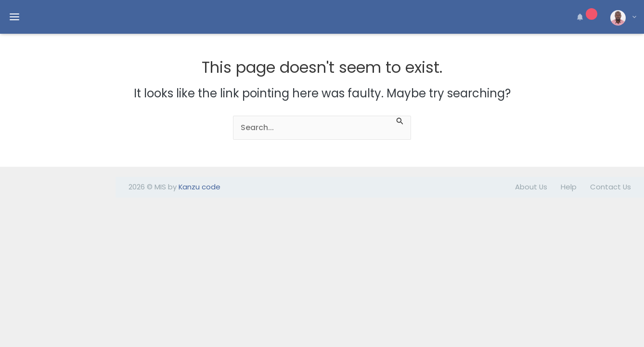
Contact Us (611, 187)
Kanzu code (200, 187)
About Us (531, 187)
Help (569, 187)
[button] (585, 17)
